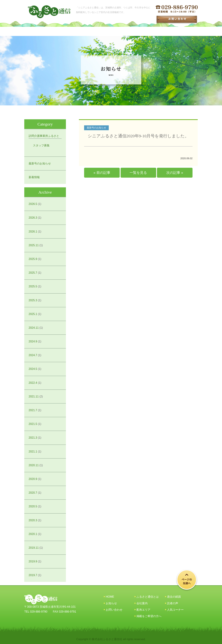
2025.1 (33, 314)
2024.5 (33, 369)
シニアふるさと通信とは (65, 31)
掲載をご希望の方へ (180, 31)
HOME (34, 31)
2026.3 (33, 218)
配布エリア (148, 31)
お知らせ (98, 31)
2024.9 (33, 341)
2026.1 (33, 232)
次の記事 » (175, 173)
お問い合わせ (114, 610)
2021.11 (34, 396)
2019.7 (33, 575)
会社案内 (142, 603)
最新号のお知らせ (40, 163)
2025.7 (33, 273)
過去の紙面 (122, 31)
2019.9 (33, 561)
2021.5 (33, 424)
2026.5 (33, 204)
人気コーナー (175, 610)
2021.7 (33, 410)
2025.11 (34, 245)
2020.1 (33, 534)
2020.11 (34, 465)
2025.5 (33, 286)
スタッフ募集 (41, 145)
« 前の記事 (102, 173)
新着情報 (34, 177)
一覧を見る (138, 173)
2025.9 (33, 259)
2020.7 (33, 493)
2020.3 (33, 520)
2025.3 (33, 300)
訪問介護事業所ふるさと (44, 136)
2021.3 (33, 438)
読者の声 (173, 603)
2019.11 (34, 548)
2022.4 (33, 383)
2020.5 (33, 506)
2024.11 (34, 328)
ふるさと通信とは (148, 597)
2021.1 (33, 452)
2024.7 (33, 355)
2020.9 (33, 479)
